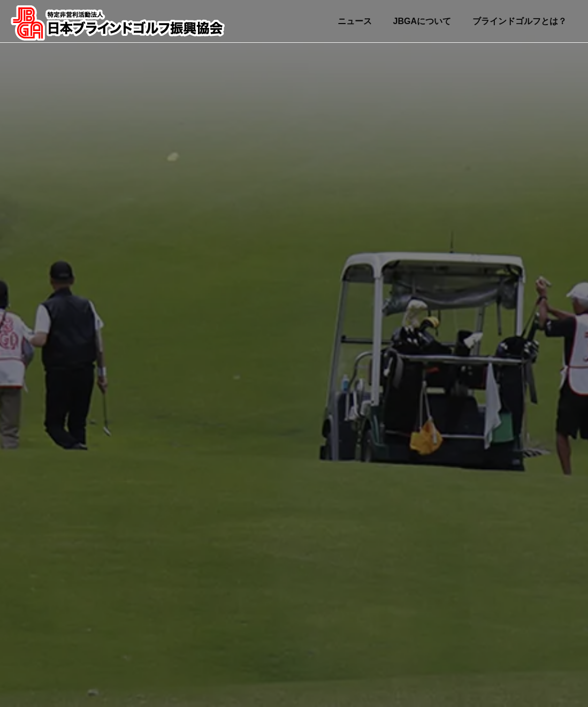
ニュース (355, 21)
